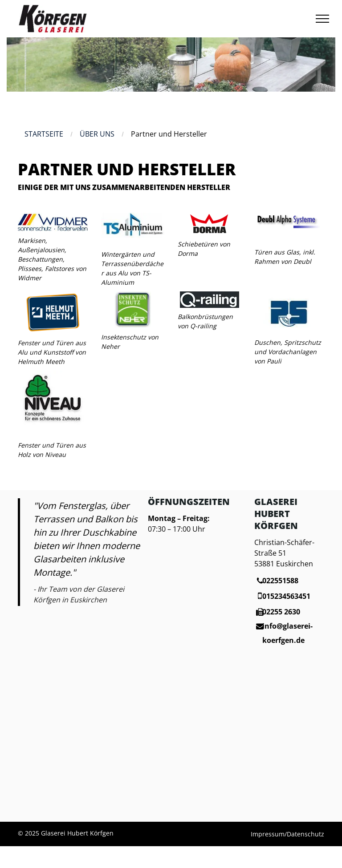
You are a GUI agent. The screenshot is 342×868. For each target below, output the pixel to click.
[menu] (322, 19)
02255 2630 (281, 612)
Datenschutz (305, 834)
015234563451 (286, 596)
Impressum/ (269, 834)
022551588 (280, 581)
